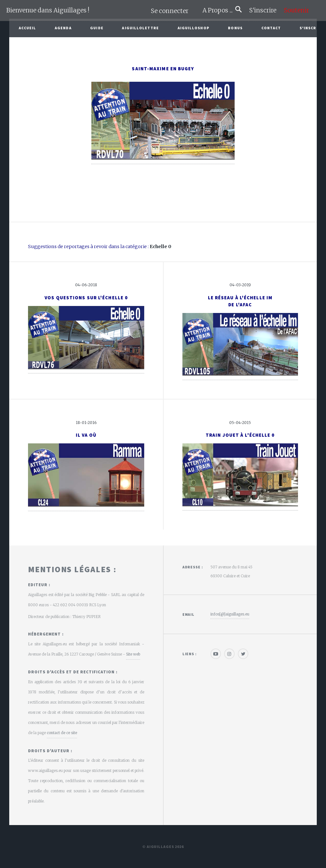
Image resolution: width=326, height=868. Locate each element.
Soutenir (297, 10)
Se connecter (170, 11)
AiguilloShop (194, 28)
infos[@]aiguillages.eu (230, 614)
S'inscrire (265, 10)
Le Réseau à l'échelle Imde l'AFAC (240, 301)
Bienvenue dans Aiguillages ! (48, 10)
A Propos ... (219, 10)
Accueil (28, 28)
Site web (133, 654)
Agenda (63, 28)
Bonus (235, 28)
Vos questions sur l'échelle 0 (86, 298)
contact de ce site (62, 733)
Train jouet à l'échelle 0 (240, 435)
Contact (271, 28)
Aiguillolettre (140, 28)
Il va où (86, 435)
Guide (97, 28)
